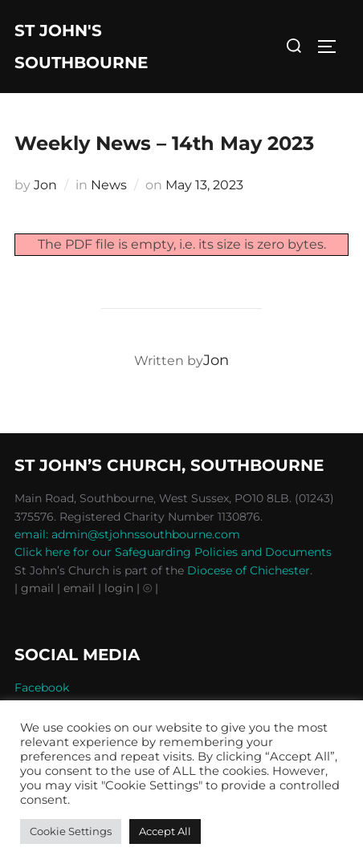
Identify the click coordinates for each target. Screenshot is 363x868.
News (109, 185)
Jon (45, 185)
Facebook (42, 688)
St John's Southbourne (81, 47)
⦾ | (151, 588)
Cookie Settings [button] (71, 831)
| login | (119, 588)
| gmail (36, 588)
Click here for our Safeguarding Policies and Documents (173, 552)
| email (77, 588)
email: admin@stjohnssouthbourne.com (127, 534)
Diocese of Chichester (249, 570)
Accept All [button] (165, 831)
